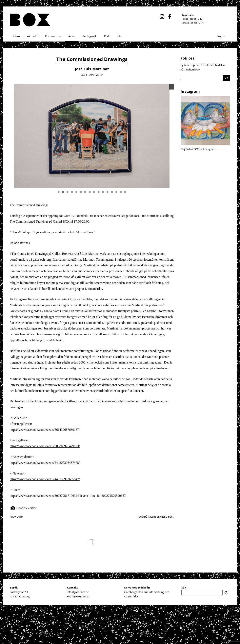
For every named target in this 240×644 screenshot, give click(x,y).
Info (119, 36)
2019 (20, 517)
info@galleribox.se (78, 592)
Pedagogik (90, 36)
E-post (170, 517)
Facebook (154, 517)
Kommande (53, 36)
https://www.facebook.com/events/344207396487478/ (45, 463)
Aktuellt (32, 36)
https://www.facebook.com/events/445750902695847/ (45, 479)
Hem (17, 36)
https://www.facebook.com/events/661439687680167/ (45, 430)
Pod (107, 36)
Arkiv (72, 36)
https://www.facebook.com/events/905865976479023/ (45, 446)
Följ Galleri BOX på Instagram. (198, 149)
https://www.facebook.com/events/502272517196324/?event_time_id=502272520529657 (68, 496)
